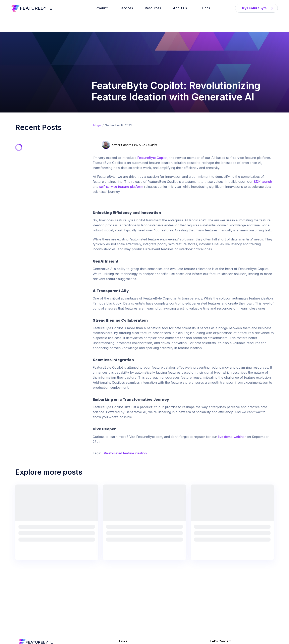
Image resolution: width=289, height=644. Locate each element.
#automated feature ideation (125, 453)
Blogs (97, 125)
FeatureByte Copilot (152, 158)
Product (102, 8)
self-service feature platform (121, 187)
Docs (206, 8)
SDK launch (263, 182)
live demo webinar (232, 437)
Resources (153, 8)
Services (126, 8)
